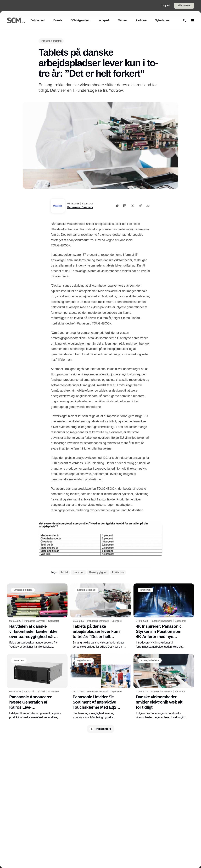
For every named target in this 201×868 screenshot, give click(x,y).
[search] (185, 20)
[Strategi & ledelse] (51, 41)
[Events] (58, 20)
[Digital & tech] (84, 660)
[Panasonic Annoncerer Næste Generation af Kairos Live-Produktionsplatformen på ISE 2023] (37, 687)
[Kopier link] (148, 206)
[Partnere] (141, 20)
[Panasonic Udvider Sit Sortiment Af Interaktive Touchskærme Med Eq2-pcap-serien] (101, 687)
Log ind (166, 5)
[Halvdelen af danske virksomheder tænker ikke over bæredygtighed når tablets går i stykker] (37, 616)
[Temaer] (123, 20)
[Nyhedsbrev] (163, 20)
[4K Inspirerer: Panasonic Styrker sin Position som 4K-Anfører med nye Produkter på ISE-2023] (164, 616)
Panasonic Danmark (80, 207)
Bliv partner (184, 5)
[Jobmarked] (38, 20)
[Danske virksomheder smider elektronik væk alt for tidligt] (164, 687)
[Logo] (16, 20)
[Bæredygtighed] (98, 572)
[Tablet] (64, 572)
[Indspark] (104, 20)
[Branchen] (78, 572)
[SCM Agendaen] (80, 20)
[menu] (193, 20)
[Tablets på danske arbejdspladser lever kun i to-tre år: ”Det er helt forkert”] (101, 616)
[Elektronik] (118, 572)
